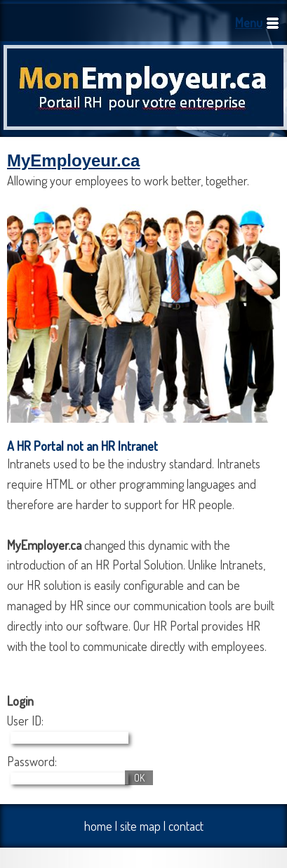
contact (186, 826)
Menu (249, 22)
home (98, 826)
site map (140, 826)
